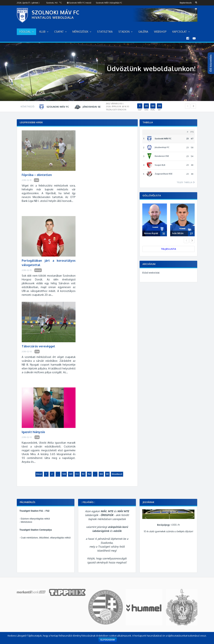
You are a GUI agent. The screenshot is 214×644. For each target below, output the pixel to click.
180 (101, 474)
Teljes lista (168, 249)
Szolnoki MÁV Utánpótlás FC (109, 3)
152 (89, 474)
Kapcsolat (180, 32)
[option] (111, 107)
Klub (42, 32)
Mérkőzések (80, 32)
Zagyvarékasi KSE (164, 174)
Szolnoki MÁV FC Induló (79, 3)
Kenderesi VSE (162, 156)
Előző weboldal (151, 273)
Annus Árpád (151, 233)
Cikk (36, 180)
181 (107, 474)
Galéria (143, 32)
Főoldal (25, 32)
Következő (117, 474)
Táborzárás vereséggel (38, 346)
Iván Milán (178, 233)
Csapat (59, 32)
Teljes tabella (185, 182)
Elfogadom (108, 640)
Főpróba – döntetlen (37, 175)
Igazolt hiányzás (33, 432)
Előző (39, 474)
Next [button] (193, 106)
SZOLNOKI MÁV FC (56, 12)
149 (71, 474)
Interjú (38, 270)
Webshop (160, 32)
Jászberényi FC (162, 147)
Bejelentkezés (186, 3)
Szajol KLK (160, 165)
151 (83, 474)
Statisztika (105, 32)
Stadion (124, 32)
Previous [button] (188, 106)
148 (64, 474)
